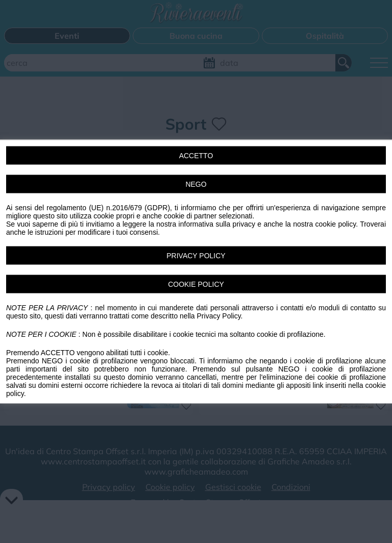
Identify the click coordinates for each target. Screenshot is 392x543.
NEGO (196, 184)
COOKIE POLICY (196, 284)
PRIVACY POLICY (196, 256)
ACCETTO (196, 156)
